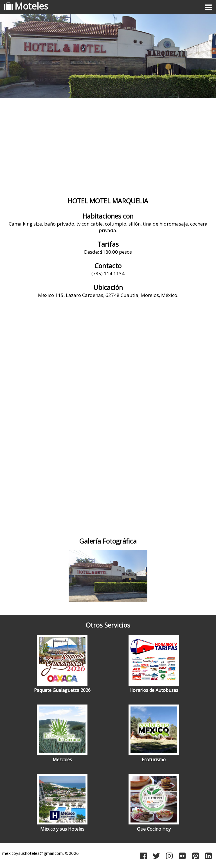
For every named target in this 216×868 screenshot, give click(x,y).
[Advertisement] (108, 145)
